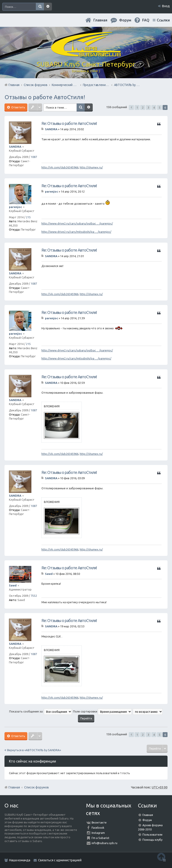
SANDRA (15, 147)
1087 (34, 157)
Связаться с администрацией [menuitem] (60, 860)
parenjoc (15, 207)
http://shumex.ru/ (91, 167)
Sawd (13, 585)
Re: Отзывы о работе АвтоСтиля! (69, 123)
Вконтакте (99, 822)
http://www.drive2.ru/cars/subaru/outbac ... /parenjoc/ (77, 223)
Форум (147, 820)
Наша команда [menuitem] (20, 860)
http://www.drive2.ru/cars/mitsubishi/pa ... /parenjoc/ (76, 232)
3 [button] (148, 107)
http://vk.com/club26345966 (60, 167)
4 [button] (154, 107)
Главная (100, 20)
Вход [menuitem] (166, 6)
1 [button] (137, 107)
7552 (34, 596)
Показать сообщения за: (41, 711)
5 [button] (160, 107)
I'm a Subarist (100, 838)
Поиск (40, 7)
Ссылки (163, 20)
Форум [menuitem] (125, 20)
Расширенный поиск (48, 7)
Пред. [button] (131, 107)
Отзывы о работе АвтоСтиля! (45, 97)
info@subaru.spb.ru (104, 843)
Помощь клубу (152, 840)
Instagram (98, 833)
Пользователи (152, 834)
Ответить (18, 107)
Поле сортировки (102, 711)
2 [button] (143, 107)
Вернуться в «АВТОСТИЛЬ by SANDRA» (34, 750)
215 (28, 217)
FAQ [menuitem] (146, 20)
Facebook (98, 828)
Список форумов (37, 787)
